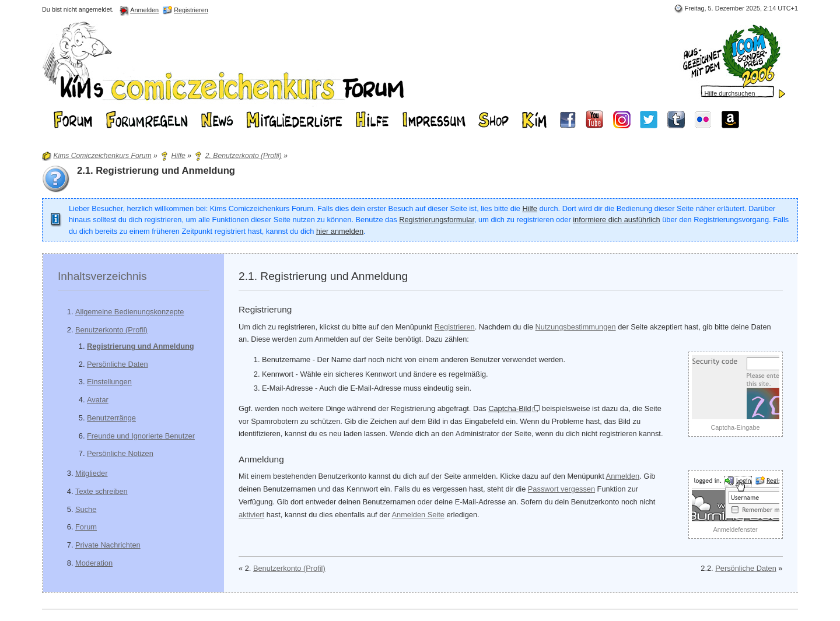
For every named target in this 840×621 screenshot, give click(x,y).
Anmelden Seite (418, 515)
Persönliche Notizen (120, 453)
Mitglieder (91, 473)
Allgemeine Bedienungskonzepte (129, 312)
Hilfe (530, 208)
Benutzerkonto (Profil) (111, 330)
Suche (86, 509)
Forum (86, 527)
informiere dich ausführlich (616, 220)
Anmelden (623, 476)
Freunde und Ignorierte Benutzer (141, 436)
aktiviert (251, 515)
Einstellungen (109, 382)
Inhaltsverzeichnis (102, 276)
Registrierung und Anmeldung (141, 346)
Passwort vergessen (561, 489)
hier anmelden (340, 231)
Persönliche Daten (118, 364)
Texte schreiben (101, 491)
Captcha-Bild (510, 408)
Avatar (98, 400)
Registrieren (455, 327)
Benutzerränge (111, 418)
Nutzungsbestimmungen (576, 327)
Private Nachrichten (108, 545)
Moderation (94, 563)
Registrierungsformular (437, 220)
